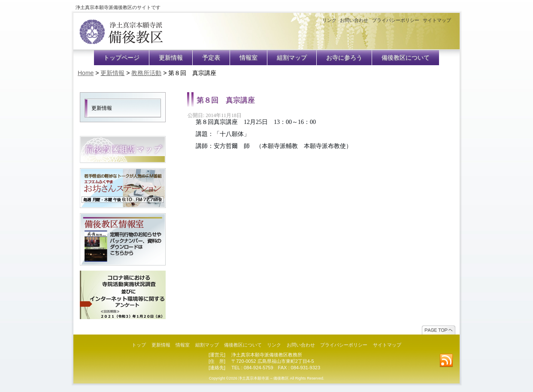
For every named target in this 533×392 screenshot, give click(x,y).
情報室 (248, 58)
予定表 (211, 58)
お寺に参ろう (344, 58)
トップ (139, 345)
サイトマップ (437, 20)
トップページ (121, 58)
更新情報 (171, 58)
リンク (329, 20)
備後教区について (406, 58)
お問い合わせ (354, 20)
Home (86, 73)
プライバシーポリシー (396, 20)
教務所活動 (146, 73)
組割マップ (292, 58)
